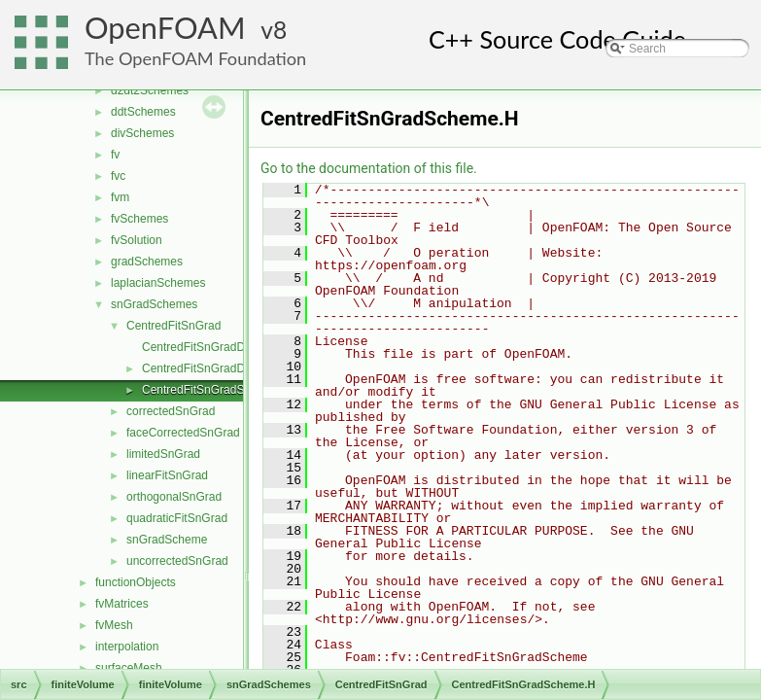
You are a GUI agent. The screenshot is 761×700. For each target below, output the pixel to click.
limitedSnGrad (163, 454)
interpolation (127, 647)
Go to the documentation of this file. (369, 168)
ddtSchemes (143, 112)
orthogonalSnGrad (174, 497)
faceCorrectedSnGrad (183, 433)
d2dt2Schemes (150, 90)
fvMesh (114, 625)
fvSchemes (139, 219)
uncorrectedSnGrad (177, 561)
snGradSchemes (154, 304)
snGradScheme (167, 540)
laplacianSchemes (158, 283)
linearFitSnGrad (167, 475)
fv (115, 155)
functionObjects (136, 582)
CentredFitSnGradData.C (208, 347)
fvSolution (137, 240)
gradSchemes (147, 262)
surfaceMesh (129, 668)
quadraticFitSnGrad (177, 518)
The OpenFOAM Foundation (195, 58)
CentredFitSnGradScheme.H (216, 390)
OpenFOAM (165, 28)
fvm (120, 197)
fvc (118, 176)
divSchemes (142, 133)
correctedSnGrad (171, 411)
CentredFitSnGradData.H (208, 368)
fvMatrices (122, 604)
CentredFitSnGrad (173, 326)
